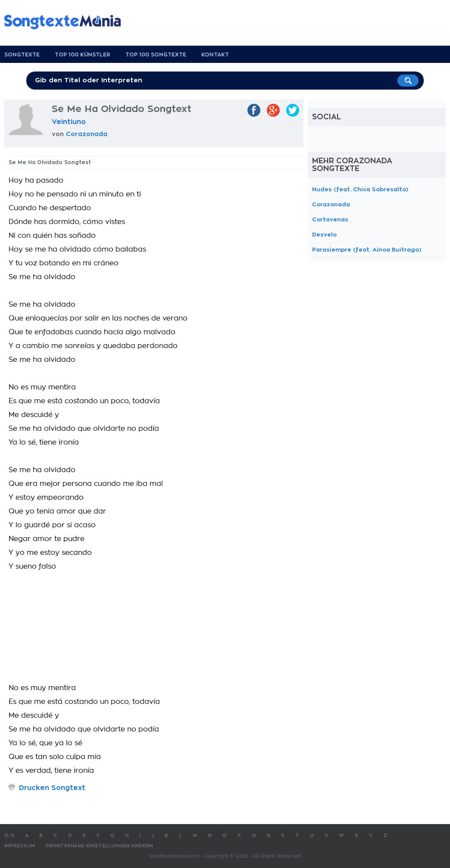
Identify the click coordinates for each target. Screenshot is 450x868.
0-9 (9, 835)
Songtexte (22, 55)
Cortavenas (330, 219)
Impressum (20, 846)
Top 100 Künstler (83, 55)
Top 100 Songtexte (156, 55)
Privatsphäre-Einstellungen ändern (99, 846)
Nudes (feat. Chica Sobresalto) (360, 189)
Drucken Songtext (52, 788)
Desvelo (324, 235)
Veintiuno (69, 122)
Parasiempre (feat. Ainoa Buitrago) (367, 250)
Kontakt (215, 55)
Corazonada (87, 134)
